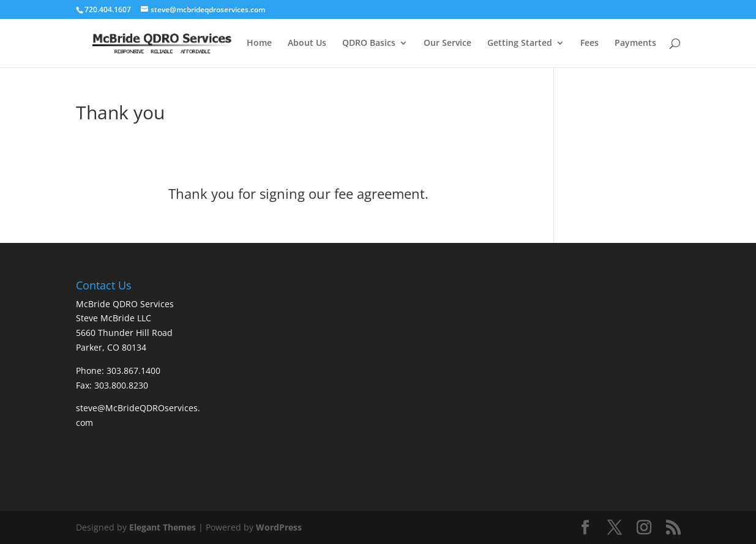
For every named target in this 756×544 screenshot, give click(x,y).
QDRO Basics (369, 43)
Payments (635, 43)
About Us (307, 43)
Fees (589, 43)
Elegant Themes (163, 527)
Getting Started (520, 43)
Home (259, 43)
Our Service (447, 43)
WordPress (279, 527)
